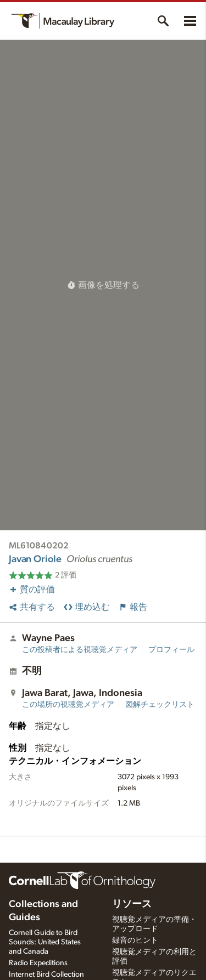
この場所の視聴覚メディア (68, 705)
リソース (132, 904)
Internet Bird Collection (46, 975)
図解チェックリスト (160, 705)
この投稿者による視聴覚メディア (80, 650)
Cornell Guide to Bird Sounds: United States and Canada (45, 942)
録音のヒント (135, 941)
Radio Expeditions (38, 963)
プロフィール (171, 650)
